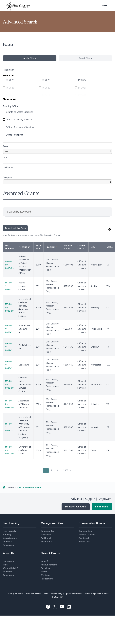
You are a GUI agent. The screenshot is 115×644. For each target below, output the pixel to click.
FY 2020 (10, 95)
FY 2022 (46, 88)
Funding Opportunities (10, 536)
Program (8, 177)
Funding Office (82, 247)
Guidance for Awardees (47, 533)
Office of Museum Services (20, 127)
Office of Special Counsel (97, 594)
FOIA (10, 594)
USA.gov (59, 597)
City (5, 157)
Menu (105, 6)
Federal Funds (68, 247)
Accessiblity (56, 594)
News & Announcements (49, 563)
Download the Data (15, 228)
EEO (46, 594)
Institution (8, 167)
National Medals (87, 535)
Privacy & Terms (33, 594)
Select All (8, 75)
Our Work (45, 568)
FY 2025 (46, 80)
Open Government (73, 594)
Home (11, 487)
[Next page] (70, 470)
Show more (9, 99)
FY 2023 (10, 88)
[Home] (18, 6)
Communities (85, 531)
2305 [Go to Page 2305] (66, 470)
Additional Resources (8, 543)
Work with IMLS (10, 568)
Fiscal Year (38, 247)
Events (44, 572)
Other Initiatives (15, 135)
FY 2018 (82, 95)
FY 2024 (82, 80)
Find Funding (102, 507)
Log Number (10, 247)
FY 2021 (82, 88)
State (6, 146)
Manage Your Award (76, 507)
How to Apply (9, 531)
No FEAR (19, 594)
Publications (47, 579)
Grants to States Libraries (20, 112)
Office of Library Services (19, 120)
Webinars (45, 575)
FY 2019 (46, 95)
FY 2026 (10, 80)
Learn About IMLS (9, 563)
